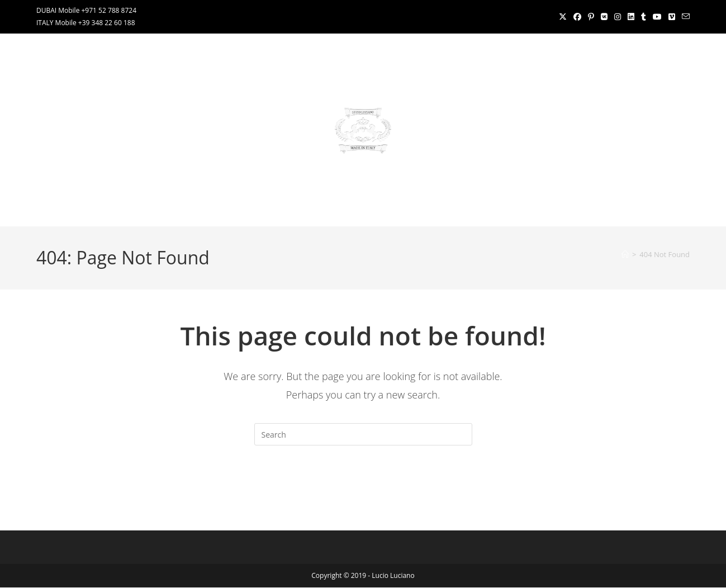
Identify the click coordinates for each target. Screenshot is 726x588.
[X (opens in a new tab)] (563, 17)
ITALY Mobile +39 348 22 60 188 (86, 23)
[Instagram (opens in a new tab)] (618, 17)
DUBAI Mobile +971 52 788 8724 (86, 10)
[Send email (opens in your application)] (684, 17)
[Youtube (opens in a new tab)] (657, 17)
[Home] (625, 254)
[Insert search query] (363, 434)
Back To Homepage (363, 491)
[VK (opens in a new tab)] (604, 17)
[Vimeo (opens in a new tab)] (672, 17)
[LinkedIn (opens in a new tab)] (631, 17)
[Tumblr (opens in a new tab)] (644, 17)
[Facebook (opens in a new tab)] (577, 17)
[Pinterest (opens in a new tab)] (591, 17)
